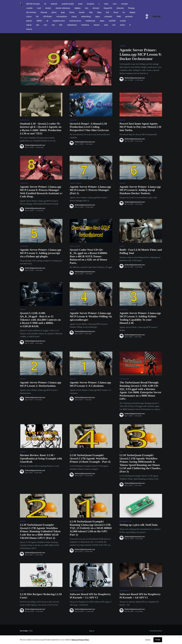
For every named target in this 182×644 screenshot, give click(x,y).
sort (45, 25)
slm (38, 25)
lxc (124, 12)
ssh (53, 25)
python (29, 21)
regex (102, 21)
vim (114, 25)
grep (63, 12)
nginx (97, 17)
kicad (116, 12)
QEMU (39, 21)
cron (115, 4)
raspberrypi (90, 21)
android (54, 4)
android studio (68, 4)
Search (29, 29)
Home (72, 12)
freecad (44, 12)
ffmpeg (131, 8)
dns (87, 8)
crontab (124, 4)
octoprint (108, 17)
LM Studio (47, 17)
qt (47, 21)
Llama (29, 17)
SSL (61, 25)
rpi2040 (112, 21)
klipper (133, 12)
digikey (78, 8)
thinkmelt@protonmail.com (135, 78)
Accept (158, 640)
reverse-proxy (75, 21)
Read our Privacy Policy (80, 640)
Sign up (92, 631)
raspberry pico (59, 21)
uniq (106, 25)
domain (96, 8)
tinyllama (85, 25)
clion (106, 4)
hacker (82, 12)
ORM (119, 17)
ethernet (120, 8)
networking (86, 17)
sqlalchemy (72, 25)
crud (39, 8)
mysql (74, 17)
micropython (62, 17)
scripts (123, 21)
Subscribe (156, 16)
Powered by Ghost (156, 631)
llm (37, 17)
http (91, 12)
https (99, 12)
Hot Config (24, 631)
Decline (148, 640)
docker (48, 8)
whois (122, 25)
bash (80, 4)
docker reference (63, 8)
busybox (91, 4)
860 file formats (33, 4)
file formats (31, 12)
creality (29, 8)
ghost (54, 12)
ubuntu (97, 25)
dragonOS (108, 8)
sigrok (29, 25)
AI (45, 4)
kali (108, 12)
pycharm (129, 17)
